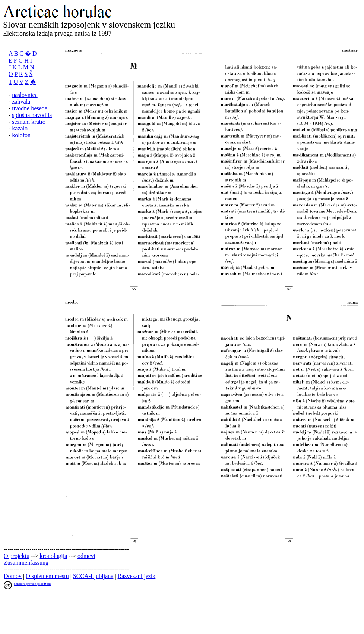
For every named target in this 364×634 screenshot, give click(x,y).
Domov (13, 576)
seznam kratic (28, 122)
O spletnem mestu (47, 576)
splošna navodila (32, 115)
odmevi (86, 556)
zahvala (21, 102)
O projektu (17, 556)
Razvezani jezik (137, 576)
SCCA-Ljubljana (93, 576)
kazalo (20, 128)
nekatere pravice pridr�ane (32, 584)
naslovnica (25, 95)
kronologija (54, 556)
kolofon (21, 135)
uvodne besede (30, 108)
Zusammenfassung (26, 563)
